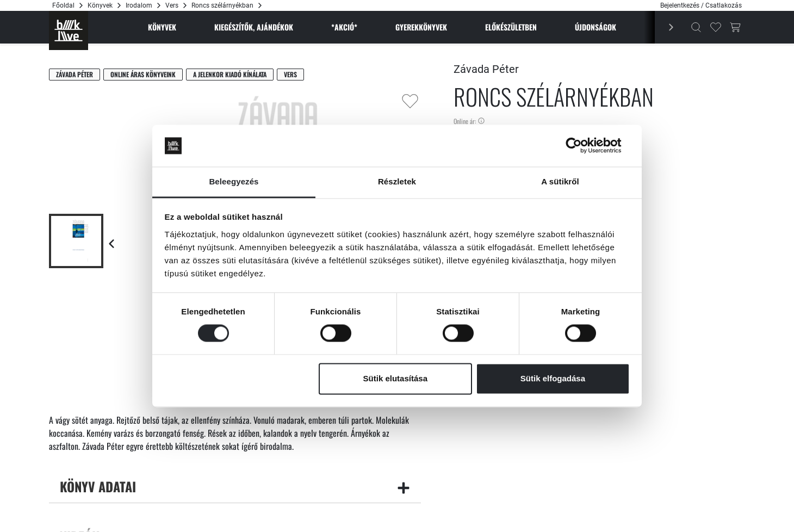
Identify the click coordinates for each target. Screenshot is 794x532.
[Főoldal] (69, 30)
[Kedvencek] (716, 27)
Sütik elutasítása (395, 378)
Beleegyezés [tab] (234, 181)
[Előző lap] (111, 244)
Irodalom (139, 5)
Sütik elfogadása (553, 378)
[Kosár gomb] (735, 27)
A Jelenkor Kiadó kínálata (230, 74)
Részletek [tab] (397, 181)
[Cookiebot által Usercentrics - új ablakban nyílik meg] (582, 146)
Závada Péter (75, 74)
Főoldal (63, 5)
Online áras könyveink (143, 74)
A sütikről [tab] (560, 181)
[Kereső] (696, 27)
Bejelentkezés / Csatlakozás (701, 5)
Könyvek (100, 5)
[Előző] (665, 27)
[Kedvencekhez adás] (410, 101)
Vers (172, 5)
